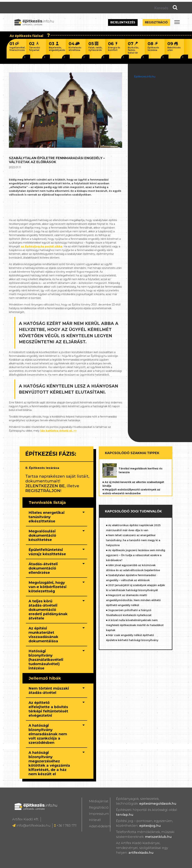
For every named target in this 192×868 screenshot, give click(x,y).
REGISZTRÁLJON (43, 491)
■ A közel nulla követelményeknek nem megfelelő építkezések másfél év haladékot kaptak (135, 625)
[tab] (57, 517)
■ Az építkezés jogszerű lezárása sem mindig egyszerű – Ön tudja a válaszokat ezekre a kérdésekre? (136, 555)
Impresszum (99, 814)
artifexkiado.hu (141, 853)
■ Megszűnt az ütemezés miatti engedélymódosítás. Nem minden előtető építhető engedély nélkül (133, 600)
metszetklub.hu (158, 837)
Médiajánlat (99, 801)
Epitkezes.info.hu (145, 77)
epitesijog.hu (150, 826)
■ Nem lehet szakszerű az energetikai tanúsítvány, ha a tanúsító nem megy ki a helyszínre (133, 540)
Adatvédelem (100, 826)
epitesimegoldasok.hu (158, 804)
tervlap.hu (125, 815)
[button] (49, 521)
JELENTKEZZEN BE (45, 486)
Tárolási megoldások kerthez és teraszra (140, 470)
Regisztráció (156, 22)
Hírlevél (95, 820)
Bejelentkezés (123, 22)
